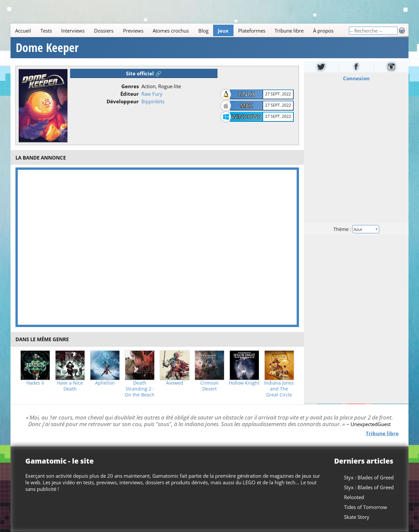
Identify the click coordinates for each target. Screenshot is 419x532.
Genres (130, 86)
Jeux (223, 31)
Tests (46, 31)
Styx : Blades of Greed (369, 477)
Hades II (35, 383)
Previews (133, 31)
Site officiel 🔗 (144, 73)
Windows (246, 116)
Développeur (123, 101)
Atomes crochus (171, 31)
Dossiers (104, 31)
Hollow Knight (244, 383)
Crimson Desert (209, 386)
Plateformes (252, 31)
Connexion (356, 78)
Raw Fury (152, 94)
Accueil (23, 31)
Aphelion (105, 383)
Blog (203, 31)
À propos (323, 31)
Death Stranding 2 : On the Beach (140, 389)
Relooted (354, 497)
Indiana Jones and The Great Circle (279, 389)
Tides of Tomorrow (366, 507)
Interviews (73, 31)
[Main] (180, 30)
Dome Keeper (47, 48)
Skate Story (357, 517)
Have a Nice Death (70, 386)
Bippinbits (153, 101)
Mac (246, 105)
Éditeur (130, 94)
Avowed (175, 383)
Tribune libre (289, 31)
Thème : (356, 229)
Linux (246, 94)
